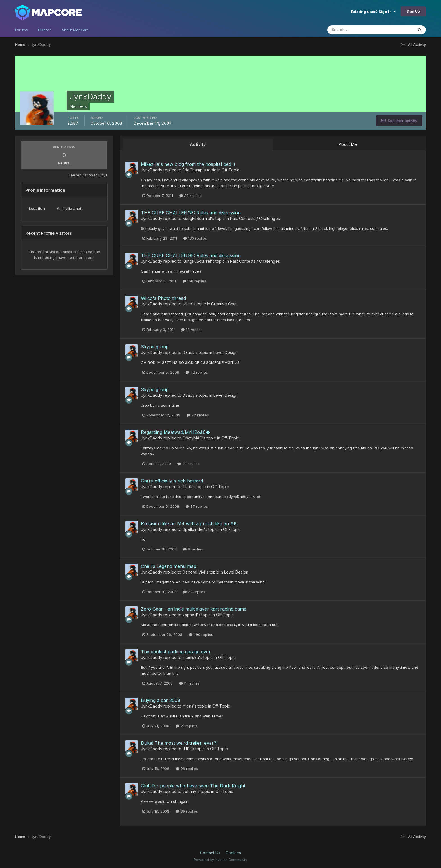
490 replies (201, 634)
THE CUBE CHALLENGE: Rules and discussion (191, 213)
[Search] (365, 30)
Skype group (155, 347)
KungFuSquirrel (197, 218)
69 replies (187, 811)
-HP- (187, 749)
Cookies (233, 853)
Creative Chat (224, 304)
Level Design (226, 353)
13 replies (192, 330)
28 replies (187, 769)
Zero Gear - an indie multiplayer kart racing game (194, 609)
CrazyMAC (192, 438)
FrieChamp (193, 170)
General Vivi (194, 572)
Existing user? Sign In (373, 12)
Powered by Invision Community (220, 860)
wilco (187, 304)
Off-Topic (230, 170)
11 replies (189, 683)
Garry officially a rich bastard (172, 481)
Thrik (187, 487)
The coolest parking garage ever (176, 652)
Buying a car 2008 (161, 700)
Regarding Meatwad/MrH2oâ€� (175, 432)
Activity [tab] (198, 144)
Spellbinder (193, 529)
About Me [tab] (348, 144)
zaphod (190, 615)
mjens (188, 706)
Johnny (189, 791)
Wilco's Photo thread (163, 298)
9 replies (193, 549)
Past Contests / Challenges (255, 218)
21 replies (186, 726)
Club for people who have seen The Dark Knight (193, 786)
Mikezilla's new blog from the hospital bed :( (188, 164)
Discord (45, 30)
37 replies (197, 506)
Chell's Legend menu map (169, 566)
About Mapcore (75, 30)
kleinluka (191, 657)
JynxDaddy (152, 170)
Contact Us (210, 853)
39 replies (191, 196)
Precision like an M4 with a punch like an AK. (189, 523)
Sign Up (413, 11)
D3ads (188, 353)
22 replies (194, 592)
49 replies (189, 464)
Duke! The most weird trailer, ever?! (179, 743)
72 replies (197, 372)
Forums (22, 30)
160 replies (195, 238)
